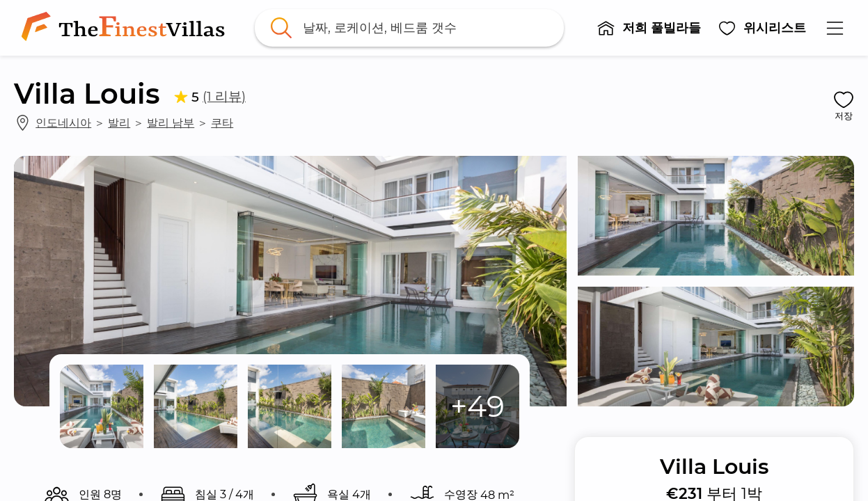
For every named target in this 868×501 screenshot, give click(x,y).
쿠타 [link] (222, 122)
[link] (126, 28)
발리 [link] (119, 122)
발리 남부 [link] (171, 122)
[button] (649, 28)
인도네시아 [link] (63, 122)
